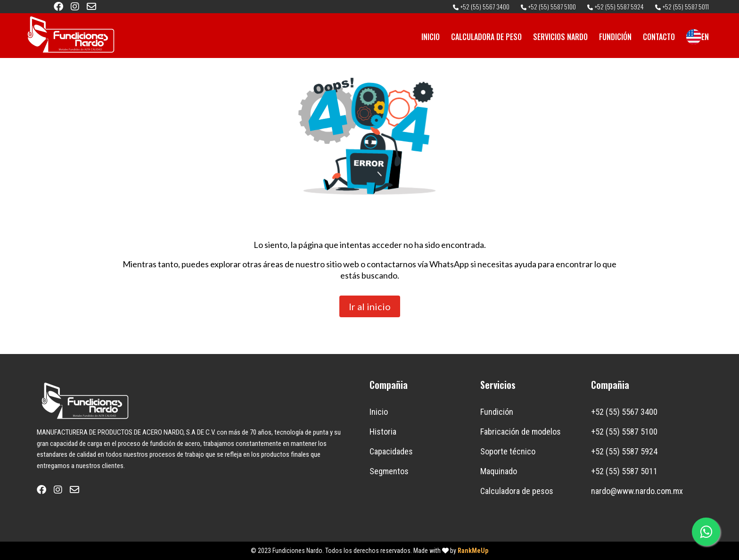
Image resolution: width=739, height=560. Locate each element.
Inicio (379, 412)
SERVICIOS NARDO (560, 37)
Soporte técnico (508, 451)
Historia (383, 432)
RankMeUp (473, 551)
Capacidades (391, 451)
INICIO (431, 37)
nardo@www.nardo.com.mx (637, 491)
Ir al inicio (370, 306)
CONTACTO (659, 37)
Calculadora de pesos (517, 491)
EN (698, 37)
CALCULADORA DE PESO (486, 37)
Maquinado (499, 471)
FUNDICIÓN (615, 37)
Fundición (497, 412)
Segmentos (389, 471)
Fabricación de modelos (521, 432)
